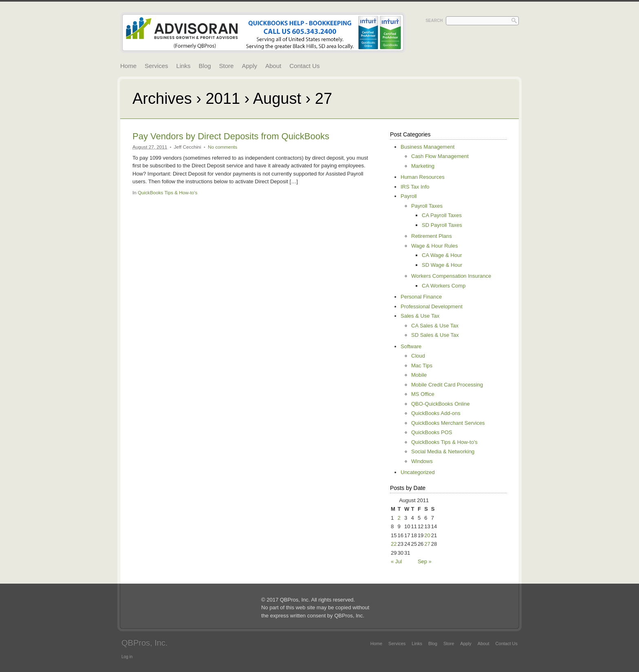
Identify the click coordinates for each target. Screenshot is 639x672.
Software (411, 346)
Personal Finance (421, 297)
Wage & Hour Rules (434, 246)
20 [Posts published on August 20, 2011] (427, 535)
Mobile (419, 375)
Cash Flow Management (440, 156)
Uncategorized (418, 472)
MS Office (423, 394)
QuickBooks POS (432, 432)
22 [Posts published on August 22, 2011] (394, 544)
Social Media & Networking (443, 451)
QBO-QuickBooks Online (441, 404)
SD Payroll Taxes (442, 225)
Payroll (409, 196)
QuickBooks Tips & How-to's (167, 192)
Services (156, 66)
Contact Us (304, 66)
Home (128, 66)
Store (227, 66)
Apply (249, 66)
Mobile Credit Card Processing (447, 385)
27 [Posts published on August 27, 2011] (427, 544)
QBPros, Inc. (144, 643)
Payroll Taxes (427, 206)
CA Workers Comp (444, 286)
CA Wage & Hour (442, 255)
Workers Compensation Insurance (451, 276)
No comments (223, 147)
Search (434, 21)
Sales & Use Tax (420, 316)
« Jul (396, 561)
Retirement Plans (432, 236)
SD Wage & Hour (442, 265)
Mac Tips (422, 366)
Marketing (423, 166)
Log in (127, 657)
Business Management (427, 147)
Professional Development (432, 306)
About (273, 66)
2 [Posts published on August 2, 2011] (399, 518)
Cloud (418, 356)
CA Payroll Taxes (442, 215)
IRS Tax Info (415, 187)
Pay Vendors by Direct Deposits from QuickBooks (231, 136)
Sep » (425, 561)
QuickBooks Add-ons (436, 413)
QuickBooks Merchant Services (448, 423)
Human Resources (423, 177)
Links (184, 66)
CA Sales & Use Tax (435, 326)
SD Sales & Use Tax (435, 335)
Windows (422, 461)
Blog (205, 66)
